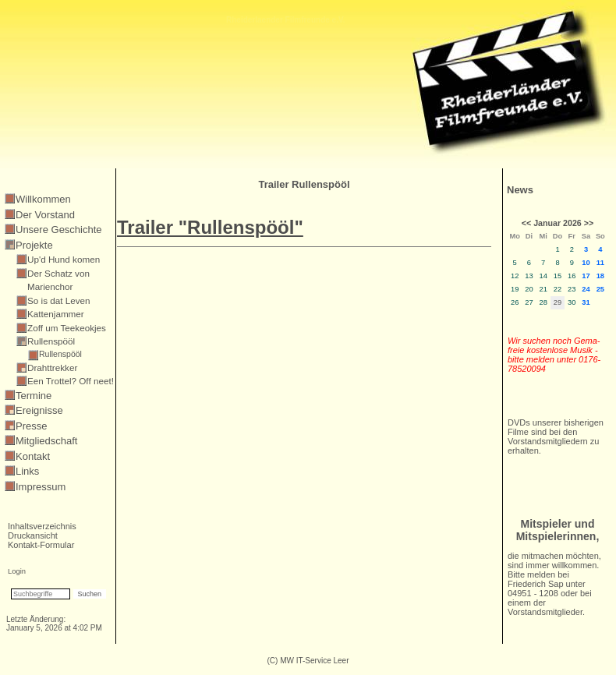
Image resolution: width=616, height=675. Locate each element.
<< (526, 223)
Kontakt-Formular (41, 545)
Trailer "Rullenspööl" (210, 227)
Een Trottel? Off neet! (71, 381)
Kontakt (33, 456)
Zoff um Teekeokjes (67, 328)
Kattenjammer (56, 314)
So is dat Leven (59, 300)
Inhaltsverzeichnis (42, 526)
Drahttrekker (52, 368)
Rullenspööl (51, 341)
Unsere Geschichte (59, 230)
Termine (34, 396)
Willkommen (43, 199)
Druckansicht (33, 535)
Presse (31, 426)
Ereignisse (39, 410)
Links (27, 471)
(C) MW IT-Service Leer (308, 661)
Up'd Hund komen (64, 259)
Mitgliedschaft (46, 441)
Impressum (41, 487)
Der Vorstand (45, 215)
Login (17, 571)
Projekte (34, 245)
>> (589, 223)
